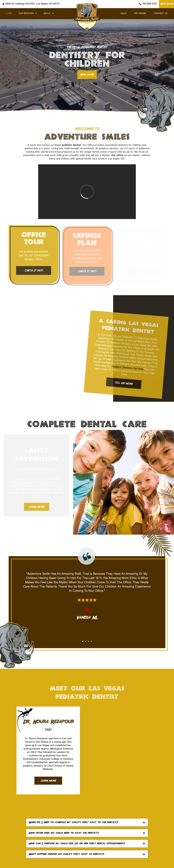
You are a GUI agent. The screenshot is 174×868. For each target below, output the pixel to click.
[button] (87, 822)
